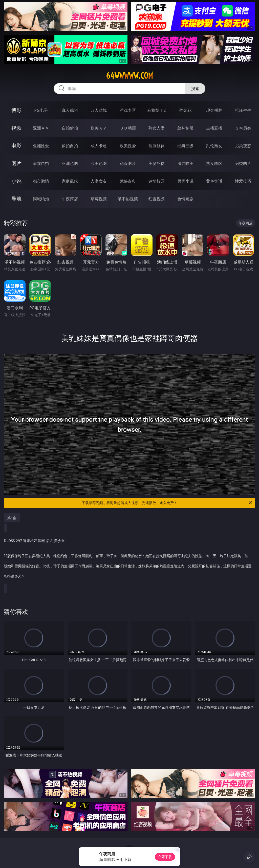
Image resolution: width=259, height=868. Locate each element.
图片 (16, 163)
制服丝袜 (157, 146)
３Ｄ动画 (128, 128)
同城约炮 (41, 199)
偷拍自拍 (70, 146)
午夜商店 (70, 199)
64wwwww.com (129, 76)
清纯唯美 (185, 163)
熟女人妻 (157, 128)
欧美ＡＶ (99, 128)
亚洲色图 (70, 163)
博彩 (16, 110)
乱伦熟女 (214, 146)
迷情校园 (157, 181)
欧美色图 (99, 163)
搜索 (195, 89)
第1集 (12, 518)
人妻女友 (99, 181)
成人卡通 (99, 146)
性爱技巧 (243, 181)
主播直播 (214, 128)
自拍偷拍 (70, 128)
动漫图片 (128, 163)
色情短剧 (185, 199)
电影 (16, 146)
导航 (16, 199)
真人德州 (70, 110)
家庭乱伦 (70, 181)
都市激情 (41, 181)
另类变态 (243, 146)
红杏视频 (157, 199)
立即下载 (165, 857)
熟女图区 (214, 163)
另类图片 (243, 163)
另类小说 (185, 181)
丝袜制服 (185, 128)
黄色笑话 (214, 181)
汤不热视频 (128, 199)
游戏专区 (128, 110)
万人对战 (99, 110)
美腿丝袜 (157, 163)
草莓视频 (99, 199)
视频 (16, 128)
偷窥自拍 (41, 163)
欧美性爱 (128, 146)
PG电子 (41, 110)
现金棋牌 (214, 110)
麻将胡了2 (156, 110)
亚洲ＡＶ (41, 128)
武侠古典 (128, 181)
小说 (16, 181)
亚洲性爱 (41, 146)
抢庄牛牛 (243, 110)
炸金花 (185, 110)
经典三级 (185, 146)
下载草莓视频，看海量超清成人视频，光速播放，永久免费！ (167, 503)
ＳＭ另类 (243, 128)
